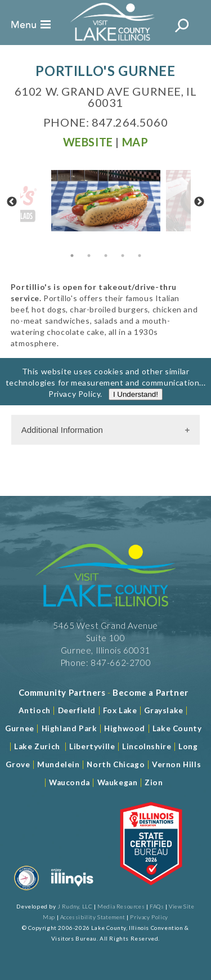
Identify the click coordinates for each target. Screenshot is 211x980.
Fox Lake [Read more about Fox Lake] (120, 710)
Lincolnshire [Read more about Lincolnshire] (147, 746)
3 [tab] (106, 256)
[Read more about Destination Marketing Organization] (26, 892)
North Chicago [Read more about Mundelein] (116, 764)
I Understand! (136, 405)
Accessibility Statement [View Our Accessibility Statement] (93, 917)
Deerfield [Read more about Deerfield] (77, 710)
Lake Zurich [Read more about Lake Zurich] (37, 746)
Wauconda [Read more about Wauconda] (69, 782)
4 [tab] (123, 256)
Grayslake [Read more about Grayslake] (163, 710)
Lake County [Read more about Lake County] (176, 728)
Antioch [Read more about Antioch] (35, 710)
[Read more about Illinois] (72, 892)
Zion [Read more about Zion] (154, 782)
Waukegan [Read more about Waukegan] (118, 782)
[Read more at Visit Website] (88, 142)
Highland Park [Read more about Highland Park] (69, 728)
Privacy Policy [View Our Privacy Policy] (149, 917)
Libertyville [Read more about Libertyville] (92, 746)
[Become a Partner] (151, 692)
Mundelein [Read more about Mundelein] (58, 764)
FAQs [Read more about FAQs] (157, 906)
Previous (12, 202)
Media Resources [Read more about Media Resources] (121, 906)
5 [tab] (140, 256)
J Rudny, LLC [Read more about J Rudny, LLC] (75, 906)
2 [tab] (89, 256)
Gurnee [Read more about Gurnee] (20, 728)
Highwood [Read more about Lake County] (125, 728)
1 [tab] (72, 256)
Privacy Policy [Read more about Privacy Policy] (74, 404)
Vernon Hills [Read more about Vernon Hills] (176, 764)
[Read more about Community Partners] (62, 692)
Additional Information (62, 430)
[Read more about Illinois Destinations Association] (151, 892)
